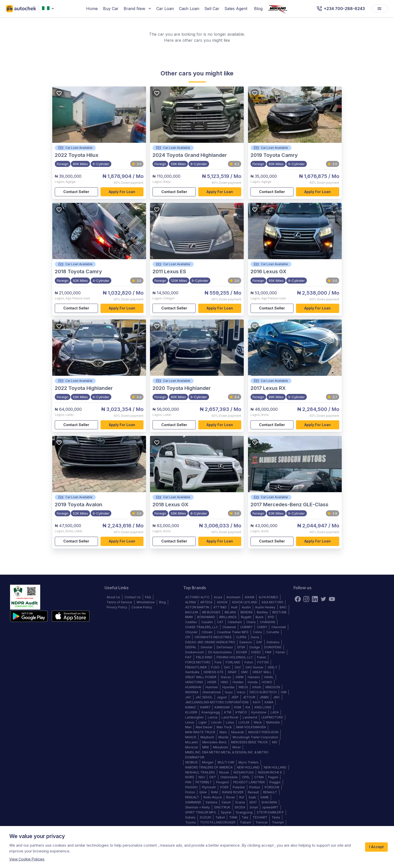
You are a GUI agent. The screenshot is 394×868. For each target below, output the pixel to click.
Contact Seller (76, 192)
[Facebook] (298, 599)
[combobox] (49, 9)
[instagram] (306, 599)
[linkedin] (315, 599)
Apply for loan (122, 192)
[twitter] (323, 599)
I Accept (376, 847)
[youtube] (332, 599)
